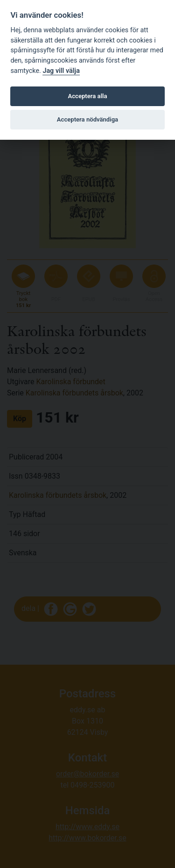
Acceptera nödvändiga (87, 119)
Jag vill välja (61, 71)
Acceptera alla (88, 96)
